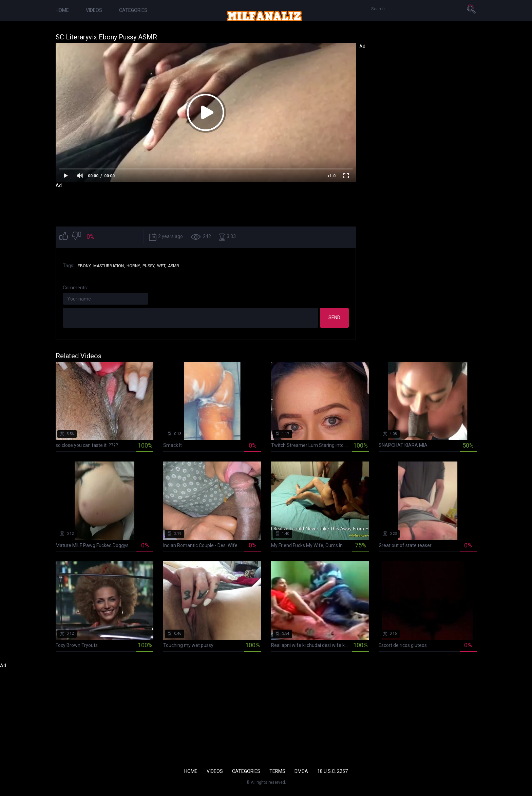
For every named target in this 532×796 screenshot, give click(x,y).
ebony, (85, 266)
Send (334, 318)
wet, (162, 266)
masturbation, (109, 266)
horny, (134, 266)
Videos (94, 10)
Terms (277, 771)
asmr (174, 266)
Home (62, 10)
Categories (133, 10)
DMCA (301, 771)
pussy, (149, 266)
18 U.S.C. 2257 (332, 771)
